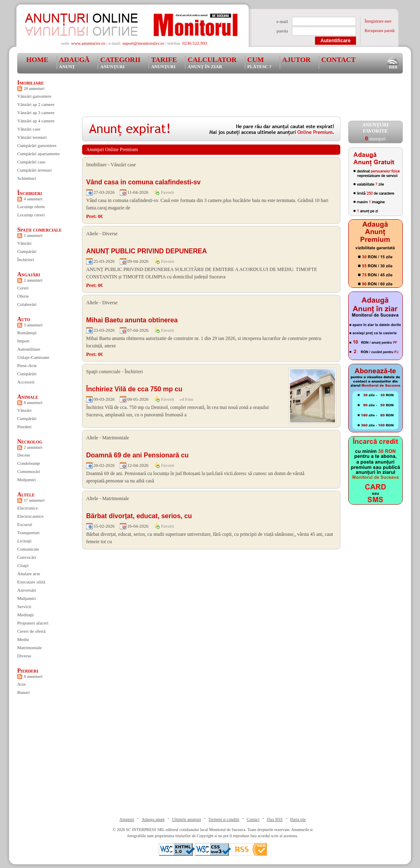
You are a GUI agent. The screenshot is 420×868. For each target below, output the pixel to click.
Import (23, 341)
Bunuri (24, 692)
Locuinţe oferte (31, 207)
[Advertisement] (231, 98)
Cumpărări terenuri (34, 170)
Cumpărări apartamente (39, 154)
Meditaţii (25, 615)
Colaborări (27, 304)
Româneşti (27, 333)
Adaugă (74, 62)
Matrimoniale (30, 648)
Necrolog (30, 442)
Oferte (23, 296)
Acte (22, 684)
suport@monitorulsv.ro (143, 43)
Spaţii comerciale (39, 230)
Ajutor (297, 60)
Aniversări (27, 590)
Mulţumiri (26, 480)
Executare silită (31, 582)
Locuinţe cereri (31, 215)
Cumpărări (27, 251)
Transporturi (29, 533)
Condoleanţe (29, 463)
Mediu (23, 639)
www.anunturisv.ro (88, 43)
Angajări (29, 274)
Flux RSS (275, 819)
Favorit (167, 192)
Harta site (298, 819)
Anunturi (127, 819)
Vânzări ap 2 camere (36, 104)
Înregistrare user (378, 21)
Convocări (27, 557)
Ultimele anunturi (186, 819)
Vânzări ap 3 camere (36, 113)
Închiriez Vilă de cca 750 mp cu (134, 389)
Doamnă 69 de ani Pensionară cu (137, 455)
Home (37, 60)
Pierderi (24, 427)
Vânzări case (29, 129)
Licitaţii (24, 541)
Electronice (27, 508)
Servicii (24, 606)
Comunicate (28, 549)
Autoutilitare (29, 349)
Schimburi (27, 178)
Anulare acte (29, 574)
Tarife (164, 62)
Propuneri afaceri (33, 623)
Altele (26, 495)
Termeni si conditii (224, 819)
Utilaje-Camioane (33, 357)
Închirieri (30, 193)
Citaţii (23, 565)
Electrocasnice (30, 516)
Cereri (23, 288)
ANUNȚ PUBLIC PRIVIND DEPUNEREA (146, 251)
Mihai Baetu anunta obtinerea (132, 320)
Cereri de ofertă (31, 631)
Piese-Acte (27, 365)
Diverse (24, 656)
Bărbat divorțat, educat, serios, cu (139, 516)
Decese (24, 455)
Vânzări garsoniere (34, 96)
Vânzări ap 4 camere (36, 121)
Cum (259, 62)
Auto (24, 319)
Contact (338, 60)
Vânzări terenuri (32, 137)
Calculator (212, 62)
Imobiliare (31, 83)
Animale (28, 397)
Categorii (120, 62)
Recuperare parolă (380, 31)
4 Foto (187, 399)
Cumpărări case (31, 162)
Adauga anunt (153, 819)
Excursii (25, 524)
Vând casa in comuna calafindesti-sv (143, 182)
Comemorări (29, 471)
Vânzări (24, 243)
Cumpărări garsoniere (37, 145)
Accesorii (26, 382)
